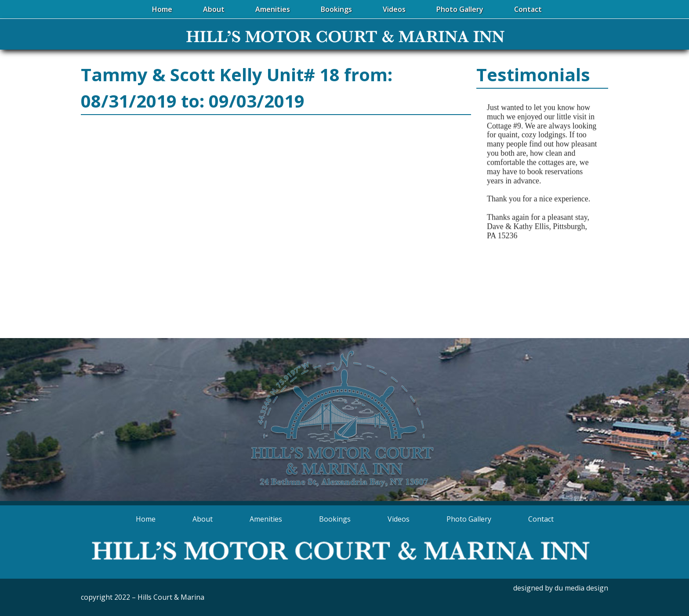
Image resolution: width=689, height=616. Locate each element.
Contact (541, 519)
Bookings (335, 519)
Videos (399, 519)
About (203, 519)
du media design (581, 588)
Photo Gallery (469, 519)
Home (146, 519)
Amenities (266, 519)
